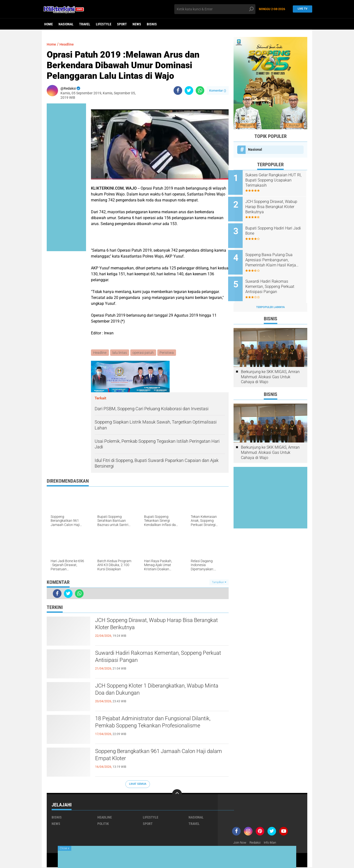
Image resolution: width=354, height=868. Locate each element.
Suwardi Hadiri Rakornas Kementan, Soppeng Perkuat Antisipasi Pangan (158, 658)
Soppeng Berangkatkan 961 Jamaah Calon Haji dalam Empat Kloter (160, 756)
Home (49, 24)
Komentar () (218, 90)
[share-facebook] (178, 90)
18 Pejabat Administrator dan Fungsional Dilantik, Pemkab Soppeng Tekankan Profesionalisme (151, 727)
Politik (103, 824)
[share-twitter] (189, 90)
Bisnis (152, 24)
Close (65, 848)
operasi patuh (144, 353)
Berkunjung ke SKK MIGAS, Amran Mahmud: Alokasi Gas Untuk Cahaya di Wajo (270, 368)
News (137, 24)
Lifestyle (104, 24)
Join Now (241, 843)
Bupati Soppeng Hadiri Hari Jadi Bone (274, 227)
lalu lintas (120, 353)
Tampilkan (219, 582)
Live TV (301, 9)
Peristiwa (168, 353)
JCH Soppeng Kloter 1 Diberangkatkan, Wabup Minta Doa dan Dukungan (159, 690)
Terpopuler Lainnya (270, 299)
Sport (122, 24)
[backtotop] (177, 794)
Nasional (66, 24)
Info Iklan (273, 843)
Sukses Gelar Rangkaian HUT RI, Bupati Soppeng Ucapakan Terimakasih (276, 180)
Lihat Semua (138, 784)
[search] (215, 9)
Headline (69, 44)
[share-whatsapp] (200, 90)
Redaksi (257, 843)
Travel (85, 24)
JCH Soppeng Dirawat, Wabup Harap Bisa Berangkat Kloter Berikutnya (152, 625)
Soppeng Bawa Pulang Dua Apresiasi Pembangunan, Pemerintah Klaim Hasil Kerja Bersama (276, 255)
